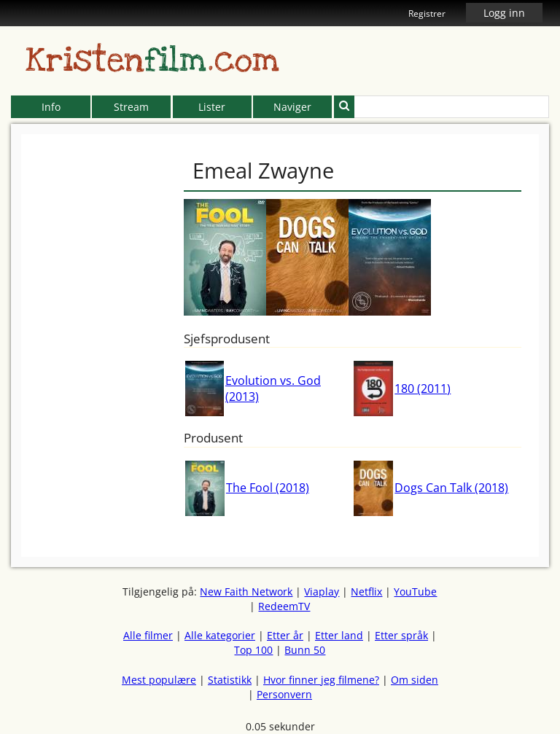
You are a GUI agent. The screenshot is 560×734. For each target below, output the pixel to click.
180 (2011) (423, 389)
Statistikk (230, 680)
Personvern (284, 694)
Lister (212, 107)
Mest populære (159, 680)
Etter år (285, 635)
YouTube (415, 592)
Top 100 (253, 650)
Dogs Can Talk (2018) (451, 488)
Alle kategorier (220, 635)
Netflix (366, 592)
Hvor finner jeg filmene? (321, 680)
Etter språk (401, 635)
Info (51, 107)
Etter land (339, 635)
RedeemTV (284, 606)
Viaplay (322, 592)
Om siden (415, 680)
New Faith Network (246, 592)
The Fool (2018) (268, 488)
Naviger (292, 107)
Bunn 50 (305, 650)
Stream (131, 107)
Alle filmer (148, 635)
